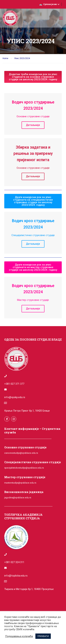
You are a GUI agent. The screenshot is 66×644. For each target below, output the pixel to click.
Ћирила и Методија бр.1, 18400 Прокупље (29, 589)
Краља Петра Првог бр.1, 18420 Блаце (27, 411)
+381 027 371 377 (14, 384)
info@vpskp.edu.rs (15, 397)
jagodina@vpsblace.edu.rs (18, 498)
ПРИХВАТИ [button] (43, 636)
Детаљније (33, 125)
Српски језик (48, 4)
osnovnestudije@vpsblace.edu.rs (21, 453)
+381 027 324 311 (14, 562)
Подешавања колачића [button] (19, 636)
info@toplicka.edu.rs (16, 576)
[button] (33, 77)
